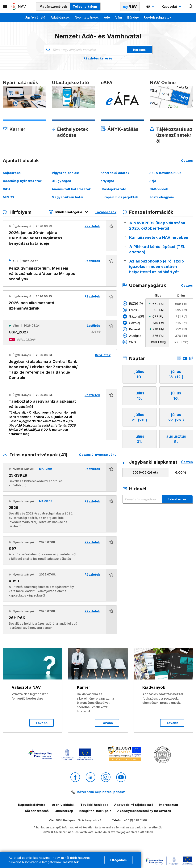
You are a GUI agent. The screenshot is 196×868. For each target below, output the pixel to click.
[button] (111, 236)
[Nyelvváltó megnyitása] (150, 7)
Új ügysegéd (61, 181)
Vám (119, 17)
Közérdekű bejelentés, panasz (101, 792)
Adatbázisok (60, 17)
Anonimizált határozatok (71, 189)
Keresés (139, 50)
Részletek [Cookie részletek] (71, 862)
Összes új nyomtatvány (98, 455)
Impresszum (168, 805)
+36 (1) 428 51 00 (135, 820)
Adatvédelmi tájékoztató (134, 805)
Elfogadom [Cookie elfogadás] (118, 860)
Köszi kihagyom (162, 197)
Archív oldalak (63, 805)
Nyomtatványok (87, 17)
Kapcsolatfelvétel (32, 805)
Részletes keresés (98, 58)
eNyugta (107, 181)
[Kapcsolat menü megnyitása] (172, 7)
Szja (153, 181)
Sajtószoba (12, 173)
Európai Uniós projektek (119, 197)
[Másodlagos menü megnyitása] (5, 7)
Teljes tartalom (85, 7)
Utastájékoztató (113, 189)
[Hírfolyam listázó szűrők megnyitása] (69, 212)
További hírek (106, 212)
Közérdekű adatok (115, 173)
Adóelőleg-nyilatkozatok (22, 181)
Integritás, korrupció (95, 811)
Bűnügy (133, 17)
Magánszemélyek (53, 7)
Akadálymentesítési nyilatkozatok (144, 811)
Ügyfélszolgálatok (158, 17)
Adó (107, 17)
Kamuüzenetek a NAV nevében (159, 237)
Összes (187, 161)
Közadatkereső (37, 811)
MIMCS (8, 197)
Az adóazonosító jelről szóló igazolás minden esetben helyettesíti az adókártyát (157, 267)
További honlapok (94, 805)
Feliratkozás (177, 499)
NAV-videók (159, 189)
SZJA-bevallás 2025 (165, 173)
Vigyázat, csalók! (65, 173)
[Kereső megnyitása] (191, 7)
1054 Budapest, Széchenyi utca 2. (79, 820)
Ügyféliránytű (35, 17)
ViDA (7, 189)
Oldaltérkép (64, 811)
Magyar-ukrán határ (68, 197)
